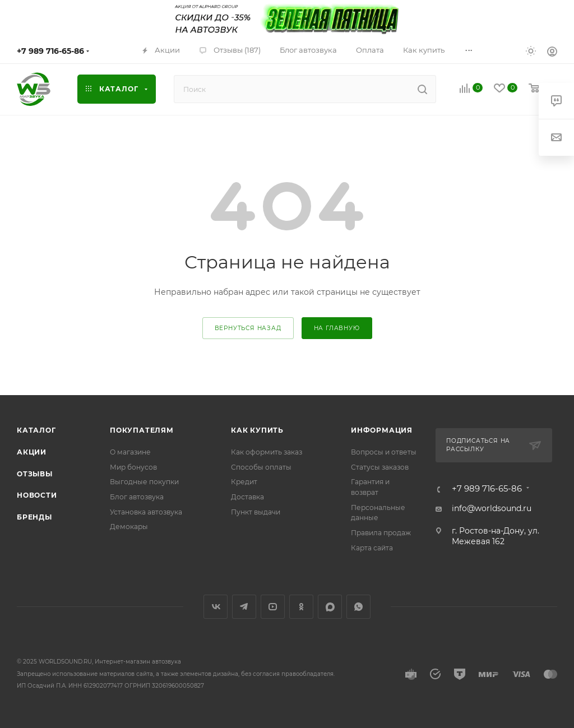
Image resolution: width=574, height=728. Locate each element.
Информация (382, 430)
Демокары (129, 527)
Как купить (257, 430)
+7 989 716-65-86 (50, 51)
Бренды (34, 517)
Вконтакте (216, 607)
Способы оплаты (261, 467)
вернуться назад (248, 328)
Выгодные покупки (144, 482)
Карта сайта (372, 548)
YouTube (273, 607)
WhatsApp (358, 607)
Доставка (247, 497)
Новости (37, 495)
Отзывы (35, 474)
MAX (330, 607)
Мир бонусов (133, 467)
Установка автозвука (146, 512)
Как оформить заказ (267, 452)
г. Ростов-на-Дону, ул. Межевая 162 (496, 536)
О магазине (130, 452)
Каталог (36, 430)
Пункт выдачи (256, 512)
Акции (32, 452)
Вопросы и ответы (384, 452)
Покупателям (142, 430)
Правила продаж (381, 533)
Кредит (244, 482)
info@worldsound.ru (492, 508)
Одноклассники (301, 607)
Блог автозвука (137, 497)
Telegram (244, 607)
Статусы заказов (380, 467)
